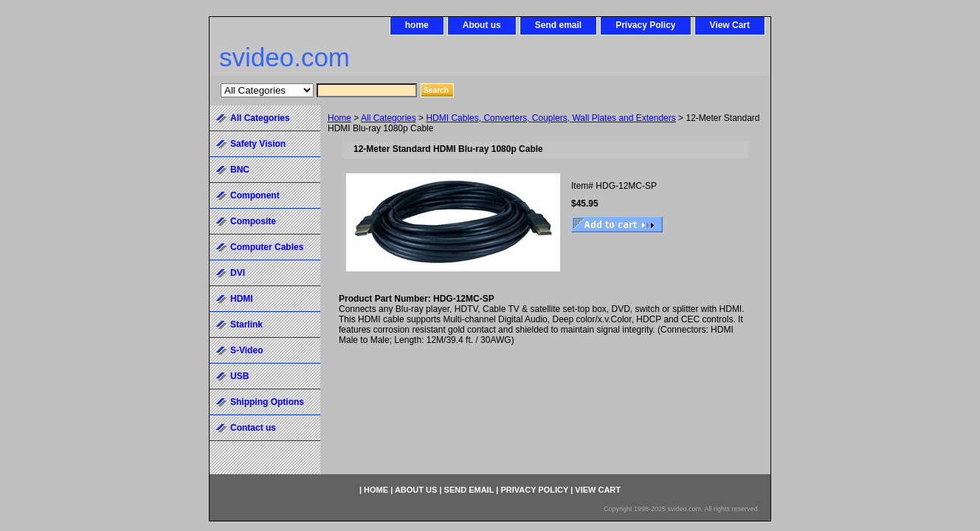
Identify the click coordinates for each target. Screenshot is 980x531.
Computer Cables (267, 247)
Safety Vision (258, 144)
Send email (558, 25)
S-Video (246, 350)
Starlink (246, 324)
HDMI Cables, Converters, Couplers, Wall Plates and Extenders (551, 118)
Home (339, 118)
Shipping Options (267, 402)
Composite (253, 221)
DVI (238, 273)
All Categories (389, 118)
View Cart (730, 25)
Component (255, 195)
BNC (240, 170)
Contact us (253, 428)
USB (239, 376)
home (417, 25)
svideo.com (284, 57)
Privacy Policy (645, 25)
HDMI (242, 299)
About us (482, 25)
